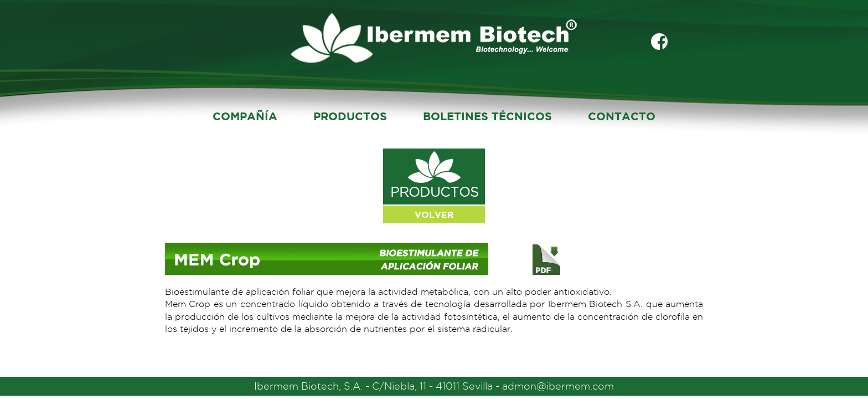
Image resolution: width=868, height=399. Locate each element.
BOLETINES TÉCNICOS (487, 116)
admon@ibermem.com (558, 386)
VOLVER (434, 214)
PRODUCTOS (350, 116)
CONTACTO (622, 116)
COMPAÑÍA (245, 116)
